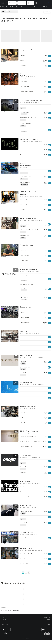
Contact (48, 624)
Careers (48, 620)
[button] (12, 3)
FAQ (3, 622)
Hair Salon (5, 610)
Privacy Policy (5, 624)
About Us (4, 620)
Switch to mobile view (26, 638)
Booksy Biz (48, 622)
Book (49, 56)
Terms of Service (47, 617)
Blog (3, 617)
